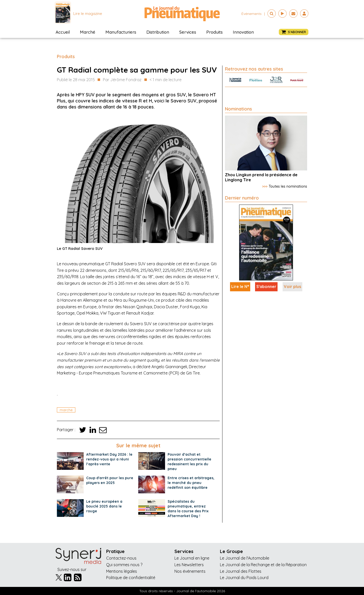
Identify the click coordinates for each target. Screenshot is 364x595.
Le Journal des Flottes (241, 571)
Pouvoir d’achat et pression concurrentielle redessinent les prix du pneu (189, 462)
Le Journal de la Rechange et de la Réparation (263, 565)
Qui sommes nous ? (124, 565)
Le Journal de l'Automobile (245, 558)
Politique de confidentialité (131, 578)
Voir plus (292, 287)
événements (252, 14)
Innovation (243, 32)
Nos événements (190, 571)
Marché (88, 32)
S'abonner (266, 287)
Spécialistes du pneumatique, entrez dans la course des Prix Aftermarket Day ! (188, 509)
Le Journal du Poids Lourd (244, 578)
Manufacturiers (121, 32)
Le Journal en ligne (192, 558)
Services (188, 32)
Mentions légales (122, 571)
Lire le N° (240, 287)
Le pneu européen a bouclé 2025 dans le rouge (104, 506)
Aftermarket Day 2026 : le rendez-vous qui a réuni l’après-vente (109, 459)
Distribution (158, 32)
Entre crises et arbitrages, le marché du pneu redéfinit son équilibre (191, 483)
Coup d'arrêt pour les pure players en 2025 (110, 480)
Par (122, 80)
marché (66, 410)
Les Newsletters (189, 565)
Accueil (63, 32)
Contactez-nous (121, 558)
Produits (214, 32)
